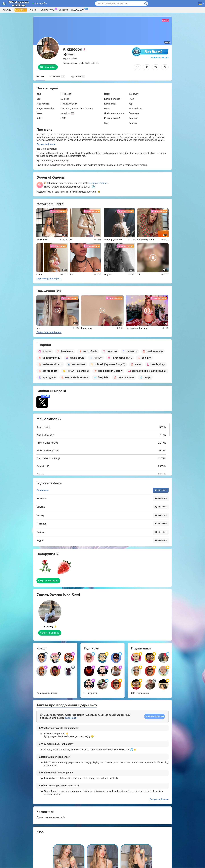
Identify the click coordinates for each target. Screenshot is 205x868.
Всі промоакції (49, 10)
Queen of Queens (98, 183)
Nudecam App (78, 10)
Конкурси (63, 10)
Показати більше (46, 144)
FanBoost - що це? (160, 58)
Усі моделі (7, 10)
